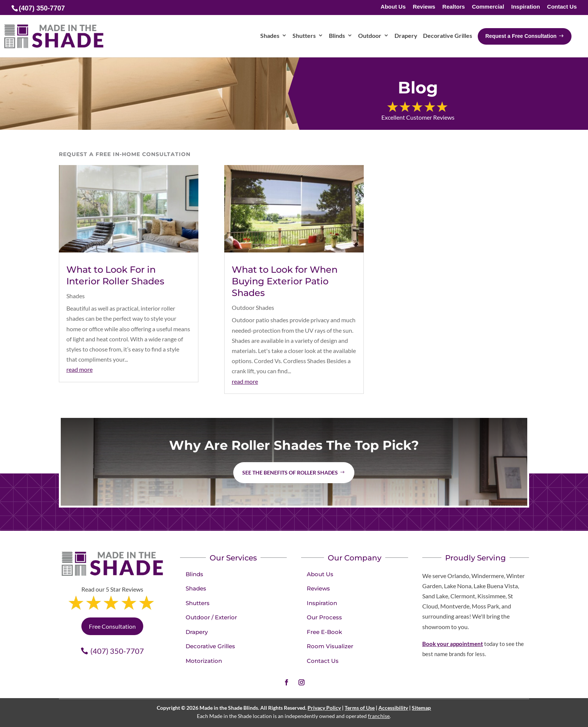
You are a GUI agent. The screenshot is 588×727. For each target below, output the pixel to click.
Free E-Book (324, 632)
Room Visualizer (330, 646)
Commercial (488, 7)
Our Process (324, 617)
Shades (76, 296)
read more (79, 369)
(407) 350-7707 (117, 651)
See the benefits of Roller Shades (290, 472)
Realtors (454, 7)
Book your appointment (453, 644)
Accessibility (393, 708)
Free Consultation (112, 626)
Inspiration (526, 7)
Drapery (197, 632)
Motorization (204, 661)
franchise (379, 716)
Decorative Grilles (210, 646)
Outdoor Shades (253, 307)
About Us (393, 7)
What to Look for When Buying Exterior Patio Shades (285, 281)
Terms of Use (360, 708)
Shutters (198, 603)
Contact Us (562, 7)
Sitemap (421, 708)
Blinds (194, 574)
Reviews (424, 7)
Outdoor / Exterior (211, 617)
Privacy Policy (324, 708)
